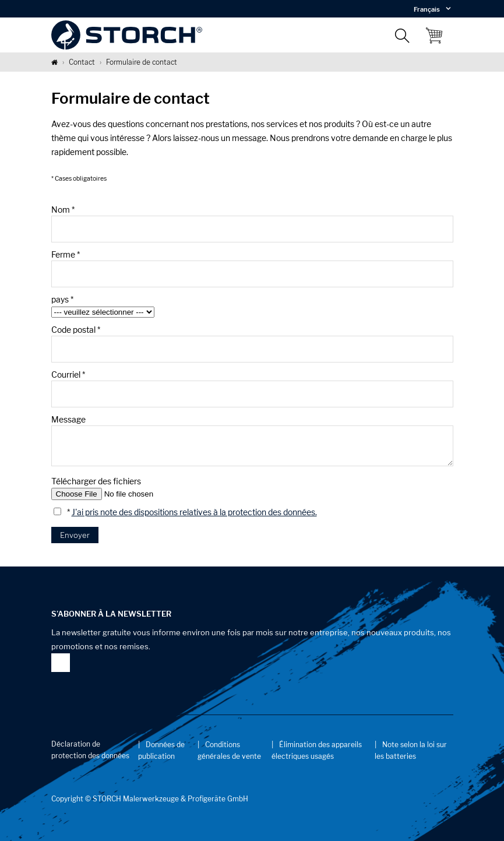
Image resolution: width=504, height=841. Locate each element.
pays (62, 299)
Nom (63, 210)
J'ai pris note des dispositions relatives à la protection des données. (194, 512)
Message (68, 419)
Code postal (76, 330)
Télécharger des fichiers (96, 481)
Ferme (66, 254)
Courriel (68, 374)
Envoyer (75, 535)
